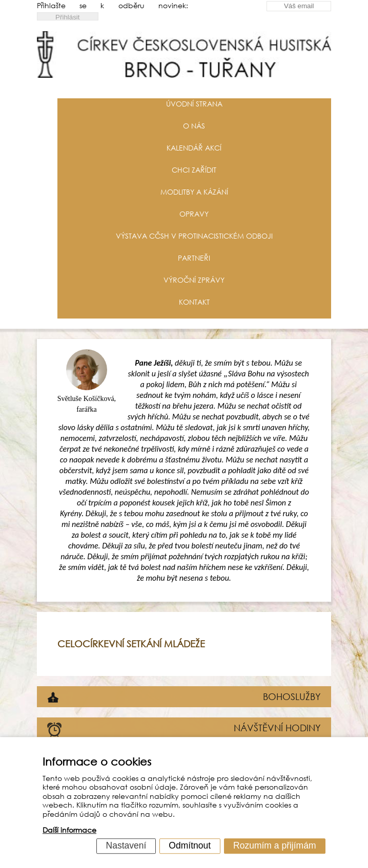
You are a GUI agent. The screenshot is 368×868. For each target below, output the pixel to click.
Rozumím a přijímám (274, 845)
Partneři (194, 258)
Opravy (194, 214)
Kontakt (194, 302)
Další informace (69, 830)
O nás (194, 126)
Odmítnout (190, 845)
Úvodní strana (194, 104)
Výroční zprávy (194, 280)
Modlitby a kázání (194, 192)
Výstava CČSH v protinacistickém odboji (194, 236)
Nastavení (126, 845)
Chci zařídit (194, 170)
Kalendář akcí (194, 148)
